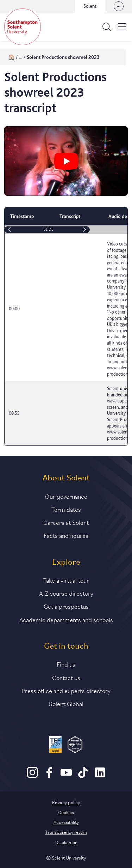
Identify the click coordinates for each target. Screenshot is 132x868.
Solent (90, 6)
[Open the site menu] (122, 27)
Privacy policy (66, 802)
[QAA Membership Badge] (75, 746)
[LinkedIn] (100, 776)
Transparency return (66, 832)
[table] (66, 326)
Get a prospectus (66, 606)
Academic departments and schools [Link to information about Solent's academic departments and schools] (66, 619)
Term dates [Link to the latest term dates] (66, 509)
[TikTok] (83, 776)
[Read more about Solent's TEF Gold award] (55, 746)
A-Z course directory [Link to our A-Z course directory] (66, 593)
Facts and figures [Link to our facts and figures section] (66, 535)
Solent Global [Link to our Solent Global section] (66, 703)
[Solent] (23, 27)
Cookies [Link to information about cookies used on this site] (66, 812)
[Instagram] (32, 776)
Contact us (66, 677)
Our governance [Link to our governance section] (66, 496)
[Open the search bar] (107, 27)
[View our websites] (119, 6)
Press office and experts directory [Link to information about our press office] (66, 690)
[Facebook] (49, 776)
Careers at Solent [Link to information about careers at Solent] (66, 522)
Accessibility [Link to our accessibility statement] (66, 822)
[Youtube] (66, 776)
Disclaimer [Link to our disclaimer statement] (66, 842)
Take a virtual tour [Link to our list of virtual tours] (66, 580)
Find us (66, 664)
